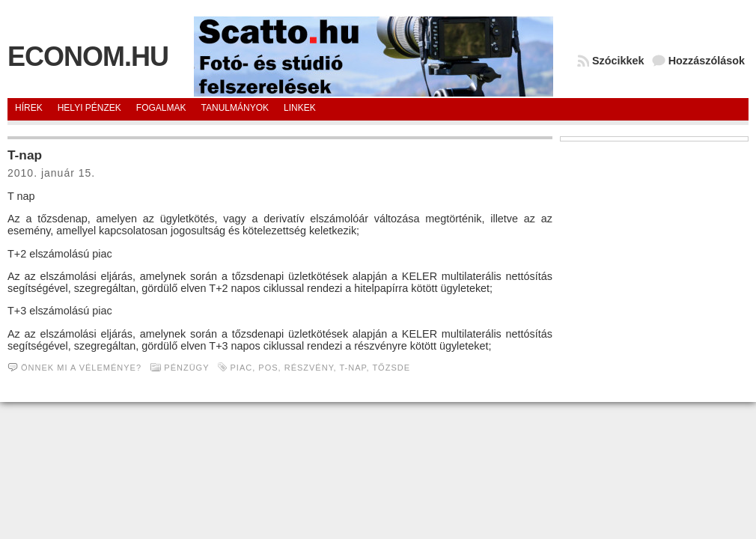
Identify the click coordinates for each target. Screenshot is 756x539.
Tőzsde (391, 368)
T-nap (25, 155)
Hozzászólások (707, 61)
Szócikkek (618, 61)
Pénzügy (186, 368)
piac (242, 368)
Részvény (309, 368)
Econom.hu (88, 57)
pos (268, 368)
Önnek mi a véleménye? (81, 368)
